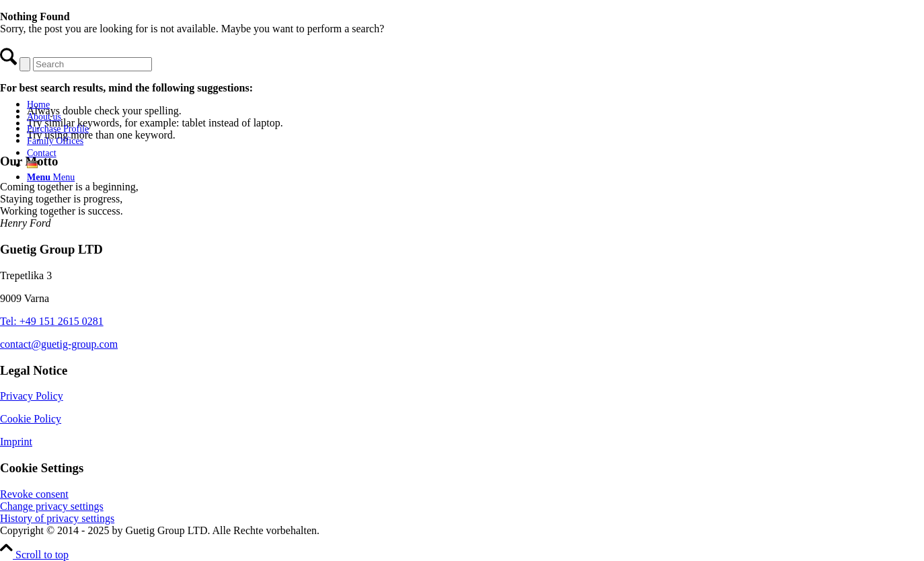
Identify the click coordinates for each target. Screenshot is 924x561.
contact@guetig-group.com (59, 344)
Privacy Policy (32, 396)
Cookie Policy (31, 419)
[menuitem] (118, 104)
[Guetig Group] (104, 81)
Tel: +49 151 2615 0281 (52, 321)
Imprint (16, 442)
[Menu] (51, 177)
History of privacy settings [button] (57, 518)
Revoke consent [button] (34, 494)
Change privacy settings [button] (52, 506)
